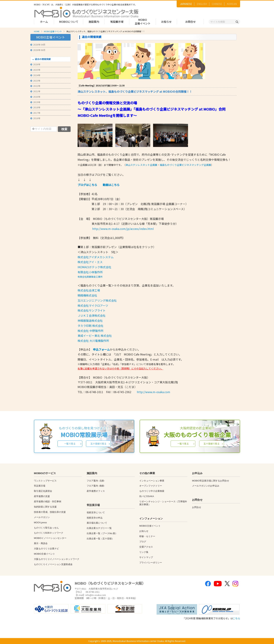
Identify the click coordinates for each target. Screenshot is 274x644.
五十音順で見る (98, 444)
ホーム (44, 22)
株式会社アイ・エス (90, 262)
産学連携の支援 (42, 496)
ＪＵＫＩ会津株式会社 (92, 315)
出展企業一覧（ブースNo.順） (102, 533)
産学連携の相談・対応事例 (48, 502)
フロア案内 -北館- (96, 481)
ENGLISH (202, 4)
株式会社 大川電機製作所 (93, 341)
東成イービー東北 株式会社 (95, 336)
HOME (37, 31)
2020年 (35, 97)
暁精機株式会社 (87, 295)
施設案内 (94, 22)
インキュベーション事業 (152, 481)
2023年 (35, 81)
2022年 (35, 86)
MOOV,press (40, 522)
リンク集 (144, 552)
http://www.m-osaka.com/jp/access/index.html (123, 229)
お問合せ (190, 22)
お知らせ (166, 22)
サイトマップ (146, 557)
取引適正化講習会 (43, 491)
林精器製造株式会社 (90, 321)
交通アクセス (146, 547)
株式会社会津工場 (89, 290)
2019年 (35, 102)
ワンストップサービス (45, 481)
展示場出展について (97, 523)
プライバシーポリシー (151, 563)
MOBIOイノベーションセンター (50, 538)
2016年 (35, 118)
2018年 (35, 107)
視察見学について (96, 513)
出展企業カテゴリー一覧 (99, 528)
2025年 (35, 70)
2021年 (35, 91)
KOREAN (232, 4)
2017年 (35, 113)
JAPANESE (186, 4)
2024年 (35, 75)
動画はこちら (111, 185)
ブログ (143, 542)
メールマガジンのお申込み (206, 486)
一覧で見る (70, 444)
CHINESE (217, 4)
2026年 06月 (38, 50)
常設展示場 (117, 22)
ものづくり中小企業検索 (152, 491)
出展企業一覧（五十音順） (100, 539)
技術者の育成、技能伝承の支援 (50, 512)
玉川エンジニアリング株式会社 (97, 300)
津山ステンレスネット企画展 (141, 165)
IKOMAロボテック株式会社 (94, 267)
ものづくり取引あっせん (46, 528)
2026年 (35, 64)
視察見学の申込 (95, 518)
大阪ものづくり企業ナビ (46, 549)
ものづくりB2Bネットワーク (49, 533)
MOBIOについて (69, 22)
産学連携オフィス (96, 491)
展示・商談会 (41, 543)
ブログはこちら (87, 185)
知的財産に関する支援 (45, 507)
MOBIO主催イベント (143, 22)
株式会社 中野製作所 (91, 331)
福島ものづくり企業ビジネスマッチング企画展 (185, 165)
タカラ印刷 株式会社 (91, 326)
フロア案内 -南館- (96, 486)
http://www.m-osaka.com (154, 392)
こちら (236, 618)
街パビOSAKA (147, 496)
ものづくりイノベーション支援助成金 (53, 564)
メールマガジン (42, 517)
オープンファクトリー (151, 486)
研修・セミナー (147, 536)
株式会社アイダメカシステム (96, 257)
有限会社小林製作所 (90, 272)
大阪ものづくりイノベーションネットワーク (57, 559)
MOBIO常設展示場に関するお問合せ (211, 481)
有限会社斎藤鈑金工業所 (90, 277)
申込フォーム (101, 349)
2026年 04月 (38, 45)
